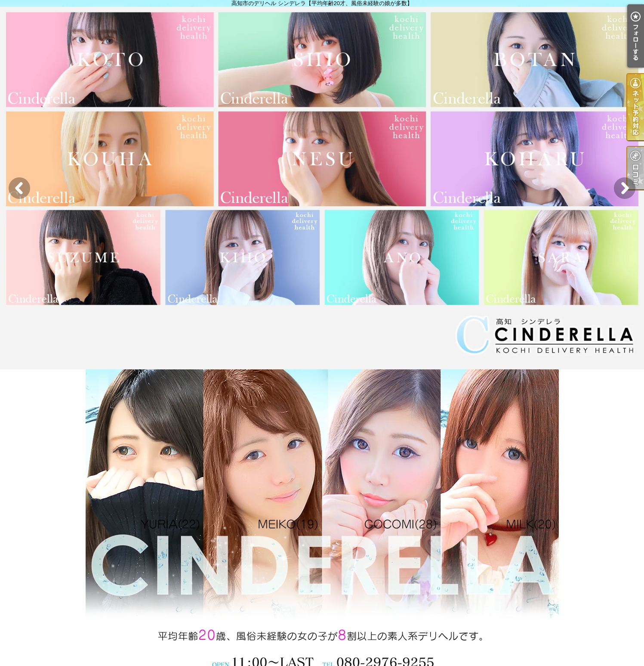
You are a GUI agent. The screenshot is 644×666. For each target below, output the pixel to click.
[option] (322, 188)
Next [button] (625, 188)
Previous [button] (19, 188)
